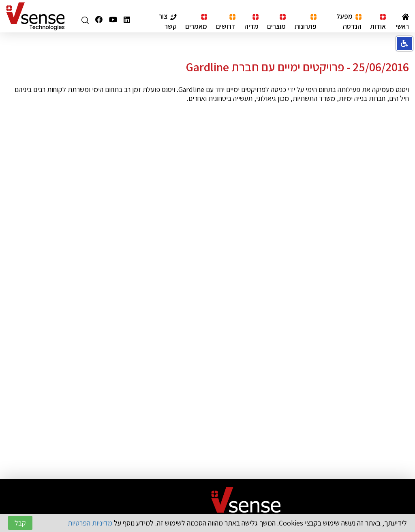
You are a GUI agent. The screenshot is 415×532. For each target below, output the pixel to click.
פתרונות (306, 22)
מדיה (251, 22)
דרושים (226, 22)
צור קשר (168, 21)
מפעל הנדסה (349, 21)
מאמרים (196, 22)
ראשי (402, 22)
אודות (378, 22)
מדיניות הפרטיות (90, 523)
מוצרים (276, 22)
